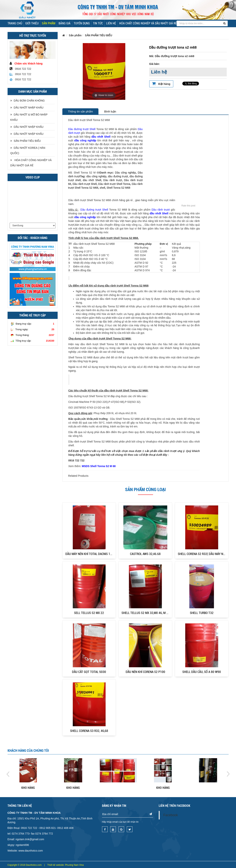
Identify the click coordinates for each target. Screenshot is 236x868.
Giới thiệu (32, 23)
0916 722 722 (21, 74)
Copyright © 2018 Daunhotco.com (25, 865)
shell (103, 188)
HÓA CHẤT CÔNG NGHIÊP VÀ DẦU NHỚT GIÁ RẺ (148, 23)
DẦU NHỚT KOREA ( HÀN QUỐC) (28, 150)
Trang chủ (15, 23)
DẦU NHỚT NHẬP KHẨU (27, 108)
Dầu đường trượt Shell (82, 129)
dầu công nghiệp (85, 140)
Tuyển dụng (82, 23)
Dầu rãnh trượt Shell (85, 184)
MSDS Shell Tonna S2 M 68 (99, 466)
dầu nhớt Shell (101, 137)
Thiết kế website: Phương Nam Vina (65, 865)
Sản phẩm (49, 23)
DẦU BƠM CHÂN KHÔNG (28, 101)
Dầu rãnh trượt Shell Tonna (114, 184)
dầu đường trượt (118, 176)
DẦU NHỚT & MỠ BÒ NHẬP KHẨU (29, 117)
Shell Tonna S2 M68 (118, 188)
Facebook (171, 815)
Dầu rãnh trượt (113, 180)
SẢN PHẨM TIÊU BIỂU (26, 141)
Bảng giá (65, 23)
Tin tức (98, 23)
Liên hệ (111, 23)
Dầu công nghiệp (125, 173)
